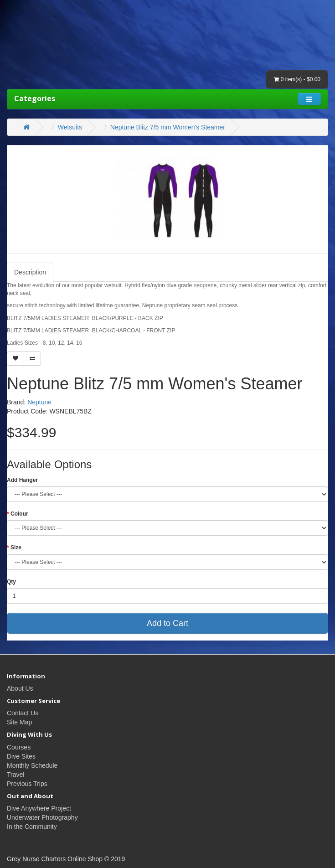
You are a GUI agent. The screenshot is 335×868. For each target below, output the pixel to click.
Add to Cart (167, 623)
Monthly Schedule (32, 765)
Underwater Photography (42, 817)
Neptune (39, 402)
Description (30, 272)
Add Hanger (22, 480)
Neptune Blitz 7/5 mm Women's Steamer (168, 127)
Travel (15, 775)
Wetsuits (70, 127)
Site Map (19, 722)
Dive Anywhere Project (39, 808)
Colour (19, 514)
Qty (11, 582)
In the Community (32, 827)
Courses (19, 747)
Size (16, 548)
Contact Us (23, 713)
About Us (20, 688)
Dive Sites (21, 756)
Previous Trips (27, 784)
